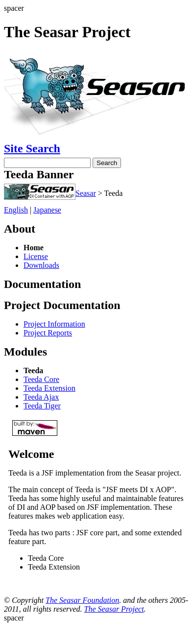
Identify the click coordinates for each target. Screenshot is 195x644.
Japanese (47, 210)
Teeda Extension (49, 388)
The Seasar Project (114, 609)
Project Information (54, 324)
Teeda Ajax (41, 397)
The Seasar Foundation (82, 600)
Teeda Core (41, 379)
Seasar (86, 193)
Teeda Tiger (42, 406)
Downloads (41, 265)
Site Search (32, 148)
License (36, 256)
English (16, 210)
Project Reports (48, 333)
